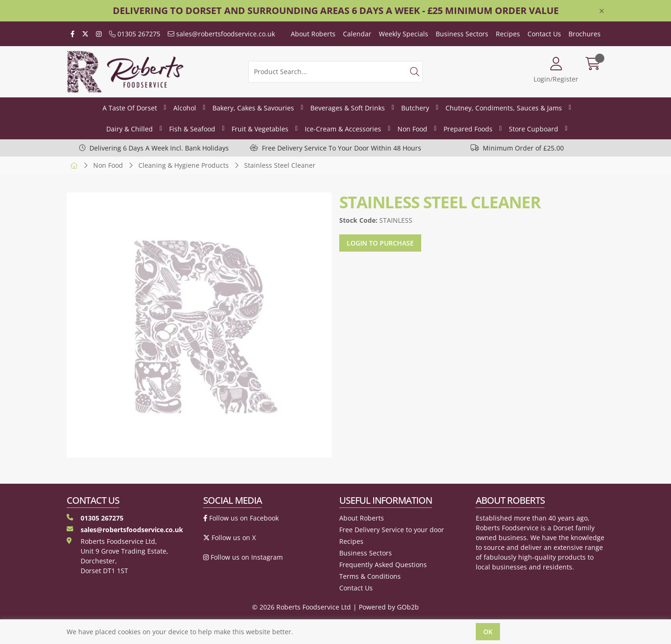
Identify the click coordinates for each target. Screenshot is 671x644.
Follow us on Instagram (243, 557)
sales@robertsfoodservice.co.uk (221, 34)
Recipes (508, 34)
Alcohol (185, 108)
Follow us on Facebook (241, 518)
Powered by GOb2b (389, 607)
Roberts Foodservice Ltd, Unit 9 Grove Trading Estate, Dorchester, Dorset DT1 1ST (117, 556)
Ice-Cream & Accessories (343, 129)
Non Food (412, 129)
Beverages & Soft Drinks (348, 108)
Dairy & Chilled (130, 129)
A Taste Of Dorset (130, 108)
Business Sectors (462, 34)
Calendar (357, 34)
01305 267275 (135, 34)
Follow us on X (229, 538)
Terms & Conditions (370, 576)
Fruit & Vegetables (260, 129)
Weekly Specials (404, 34)
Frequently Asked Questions (383, 565)
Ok (488, 632)
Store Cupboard (534, 129)
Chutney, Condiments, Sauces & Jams (504, 108)
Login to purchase (380, 243)
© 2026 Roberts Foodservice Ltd (301, 607)
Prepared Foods (468, 129)
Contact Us (544, 34)
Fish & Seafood (192, 129)
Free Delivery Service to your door (392, 530)
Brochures (585, 34)
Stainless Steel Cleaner (280, 165)
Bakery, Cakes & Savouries (253, 108)
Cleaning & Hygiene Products (184, 165)
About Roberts (313, 34)
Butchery (415, 108)
